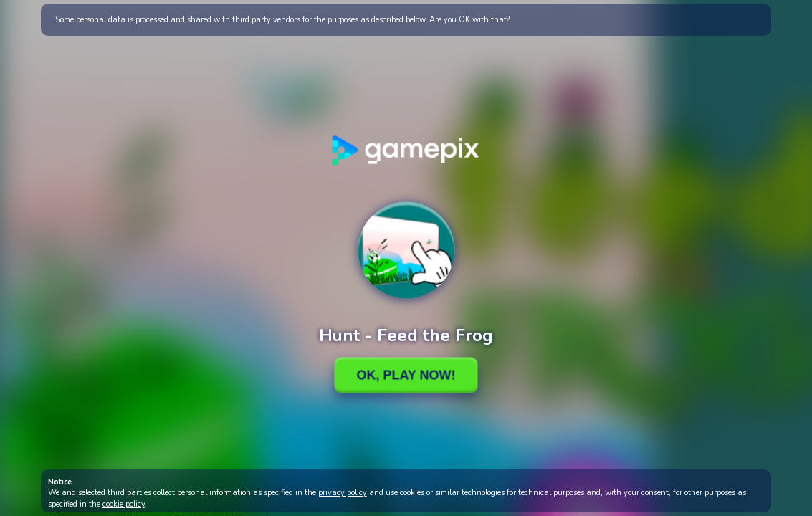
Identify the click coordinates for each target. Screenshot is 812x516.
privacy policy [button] (343, 493)
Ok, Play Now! (406, 375)
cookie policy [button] (124, 504)
